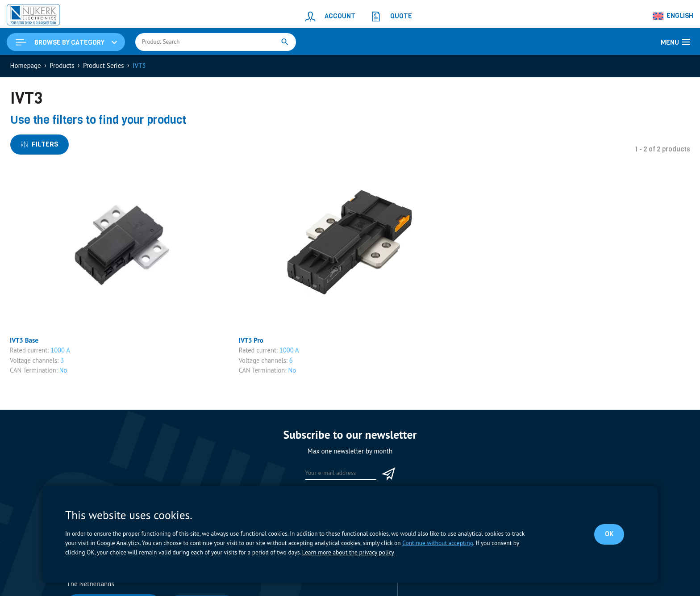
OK (609, 534)
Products (62, 65)
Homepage (26, 65)
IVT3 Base (24, 340)
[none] (673, 16)
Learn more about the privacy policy (348, 552)
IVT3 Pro (251, 340)
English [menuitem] (680, 16)
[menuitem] (673, 16)
